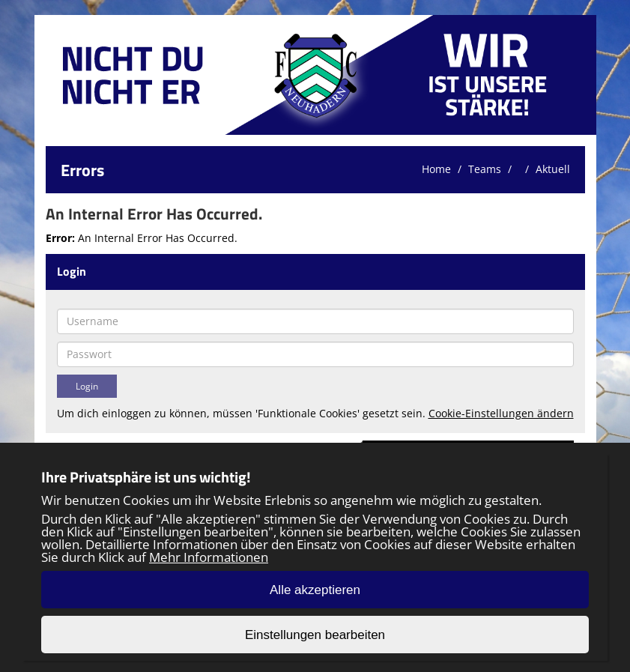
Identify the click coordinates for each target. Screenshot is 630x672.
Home (436, 169)
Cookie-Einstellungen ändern (501, 413)
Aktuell (553, 169)
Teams (485, 169)
